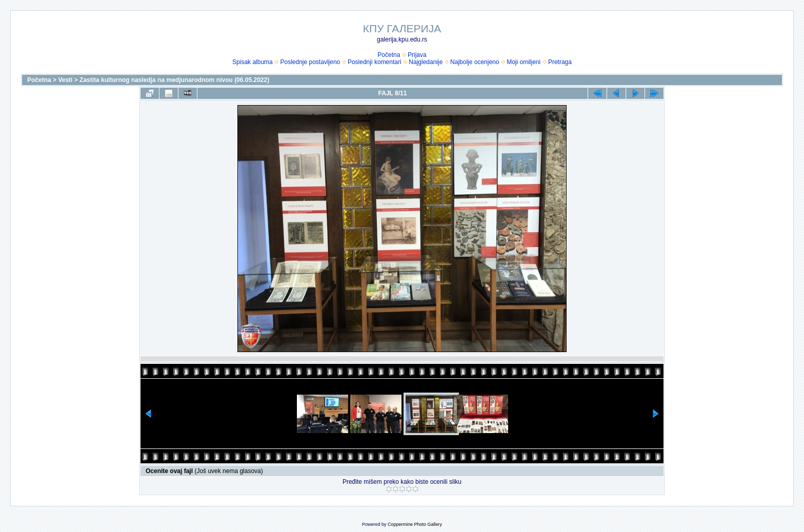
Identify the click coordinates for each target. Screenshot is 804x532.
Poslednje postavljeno (310, 62)
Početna (389, 55)
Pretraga (560, 62)
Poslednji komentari (375, 62)
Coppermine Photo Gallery (415, 524)
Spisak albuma (253, 62)
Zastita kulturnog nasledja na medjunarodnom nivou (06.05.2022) (174, 80)
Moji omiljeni (524, 62)
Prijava (417, 55)
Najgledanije (426, 62)
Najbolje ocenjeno (475, 62)
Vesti (65, 80)
